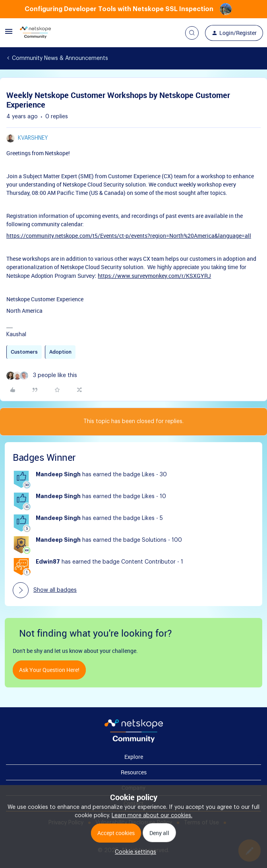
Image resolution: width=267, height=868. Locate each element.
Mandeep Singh (58, 475)
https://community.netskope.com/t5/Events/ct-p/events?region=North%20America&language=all (129, 236)
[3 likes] (42, 376)
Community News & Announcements (60, 58)
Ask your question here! (49, 670)
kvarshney (33, 138)
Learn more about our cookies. (152, 816)
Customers (24, 352)
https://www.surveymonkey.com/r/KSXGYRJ (154, 276)
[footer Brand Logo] (134, 741)
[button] (9, 35)
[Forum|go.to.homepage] (35, 33)
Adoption (60, 352)
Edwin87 (48, 562)
